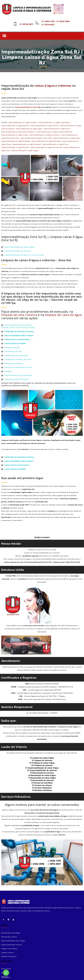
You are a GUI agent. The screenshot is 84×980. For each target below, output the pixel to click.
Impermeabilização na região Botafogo (16, 141)
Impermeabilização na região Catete (15, 135)
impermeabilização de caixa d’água (28, 107)
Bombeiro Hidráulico (9, 956)
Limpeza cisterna (8, 953)
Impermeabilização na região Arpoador (23, 122)
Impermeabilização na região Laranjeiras (45, 135)
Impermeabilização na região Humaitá (27, 144)
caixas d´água (44, 86)
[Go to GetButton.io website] (6, 977)
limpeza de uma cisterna (19, 315)
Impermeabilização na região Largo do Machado (54, 132)
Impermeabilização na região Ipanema (15, 126)
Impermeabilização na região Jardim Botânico (18, 132)
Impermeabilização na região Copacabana (54, 122)
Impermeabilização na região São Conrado (46, 147)
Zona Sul (4, 977)
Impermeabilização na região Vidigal (25, 150)
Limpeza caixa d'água (9, 949)
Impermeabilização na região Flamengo (46, 141)
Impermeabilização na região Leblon (67, 138)
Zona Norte (5, 973)
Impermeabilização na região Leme (55, 144)
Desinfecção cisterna (9, 937)
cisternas (65, 86)
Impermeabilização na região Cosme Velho (36, 138)
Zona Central (6, 969)
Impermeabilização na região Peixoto (45, 126)
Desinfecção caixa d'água (11, 933)
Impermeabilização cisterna (12, 945)
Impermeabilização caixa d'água (13, 941)
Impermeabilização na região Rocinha (15, 147)
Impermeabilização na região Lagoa (29, 129)
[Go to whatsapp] (6, 973)
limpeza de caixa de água (63, 315)
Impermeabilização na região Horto (57, 129)
